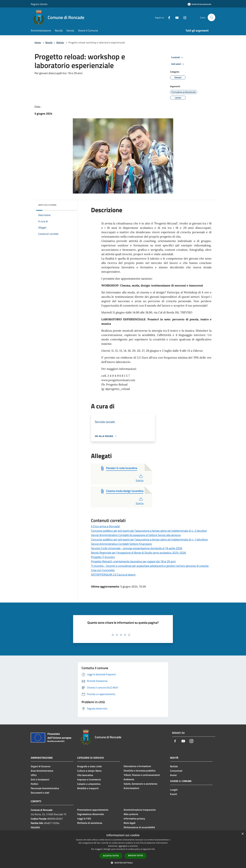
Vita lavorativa (85, 775)
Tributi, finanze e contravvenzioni (142, 775)
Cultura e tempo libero (89, 771)
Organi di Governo (41, 766)
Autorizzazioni (131, 788)
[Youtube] (176, 17)
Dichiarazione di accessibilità (139, 827)
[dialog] (123, 849)
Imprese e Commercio (89, 779)
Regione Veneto (39, 4)
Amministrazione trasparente (140, 810)
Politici (34, 784)
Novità (49, 42)
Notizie (60, 42)
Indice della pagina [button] (47, 205)
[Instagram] (184, 17)
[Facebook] (168, 17)
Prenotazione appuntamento (93, 810)
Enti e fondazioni (40, 779)
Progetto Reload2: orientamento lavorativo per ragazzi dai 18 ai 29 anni (133, 561)
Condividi (178, 58)
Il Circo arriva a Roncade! (106, 526)
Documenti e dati (40, 793)
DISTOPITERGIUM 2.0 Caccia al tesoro (113, 575)
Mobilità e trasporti (88, 788)
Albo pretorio (131, 814)
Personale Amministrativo (45, 788)
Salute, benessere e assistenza (140, 784)
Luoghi (174, 790)
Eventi (174, 794)
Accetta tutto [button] (111, 856)
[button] (123, 863)
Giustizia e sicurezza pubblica (140, 771)
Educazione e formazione (137, 766)
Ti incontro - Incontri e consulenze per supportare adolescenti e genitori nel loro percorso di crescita (150, 566)
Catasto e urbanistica (89, 784)
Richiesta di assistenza (90, 823)
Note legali (130, 823)
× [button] (242, 834)
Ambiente (129, 779)
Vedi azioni (178, 64)
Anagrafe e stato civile (89, 766)
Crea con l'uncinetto (103, 570)
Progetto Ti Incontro (103, 557)
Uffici (34, 775)
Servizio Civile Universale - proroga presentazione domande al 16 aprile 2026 (137, 548)
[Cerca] (211, 17)
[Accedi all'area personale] (199, 4)
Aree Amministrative (42, 771)
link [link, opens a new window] (153, 849)
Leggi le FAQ (84, 818)
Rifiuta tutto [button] (136, 856)
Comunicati (176, 771)
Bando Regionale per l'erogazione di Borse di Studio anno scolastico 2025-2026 (138, 553)
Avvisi (173, 775)
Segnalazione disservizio (91, 814)
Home (38, 42)
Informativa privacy (134, 818)
